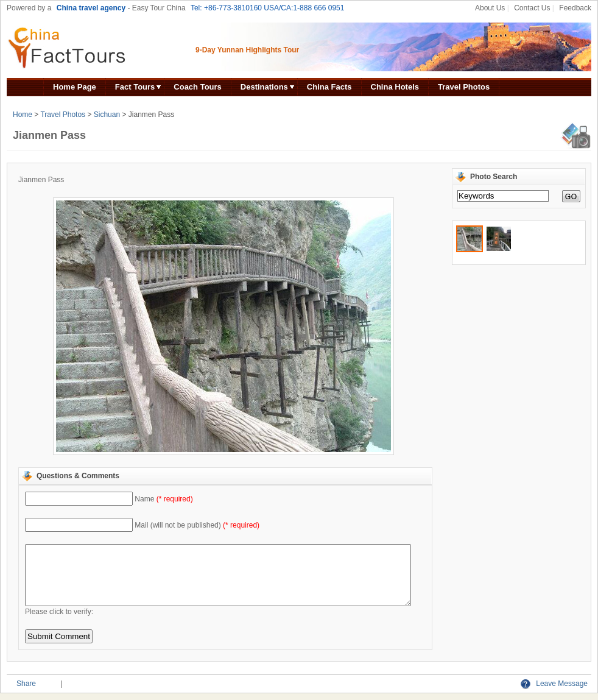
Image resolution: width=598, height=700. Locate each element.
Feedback (575, 8)
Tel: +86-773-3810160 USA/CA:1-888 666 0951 (268, 8)
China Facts (329, 87)
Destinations (264, 87)
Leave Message (554, 684)
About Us (490, 8)
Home (23, 115)
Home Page (75, 87)
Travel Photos (464, 87)
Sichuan (107, 115)
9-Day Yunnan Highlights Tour (247, 50)
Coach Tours (198, 87)
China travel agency (91, 8)
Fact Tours (135, 87)
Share (26, 684)
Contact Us (532, 8)
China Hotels (395, 87)
